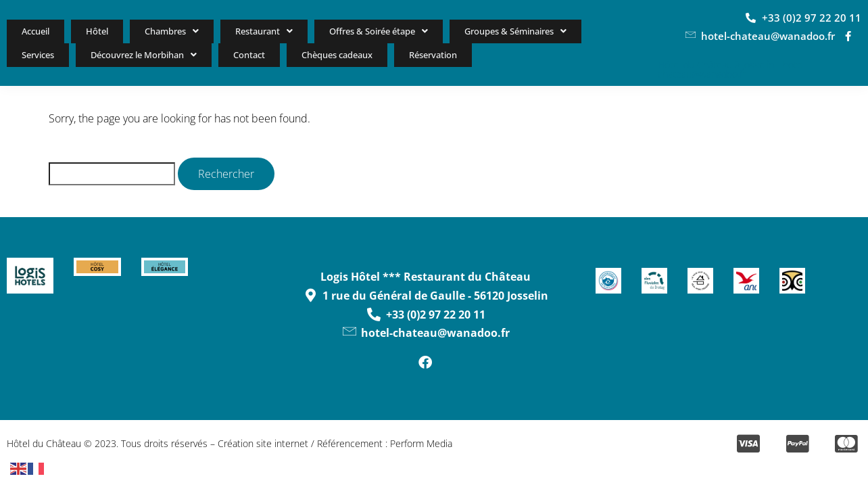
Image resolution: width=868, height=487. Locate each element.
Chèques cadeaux (272, 55)
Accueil (31, 30)
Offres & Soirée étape (355, 30)
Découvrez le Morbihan (80, 55)
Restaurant (238, 30)
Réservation (371, 55)
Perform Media (421, 445)
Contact (186, 55)
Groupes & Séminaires (501, 30)
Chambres (150, 30)
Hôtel (83, 30)
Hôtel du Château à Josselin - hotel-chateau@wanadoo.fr (733, 71)
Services (606, 30)
